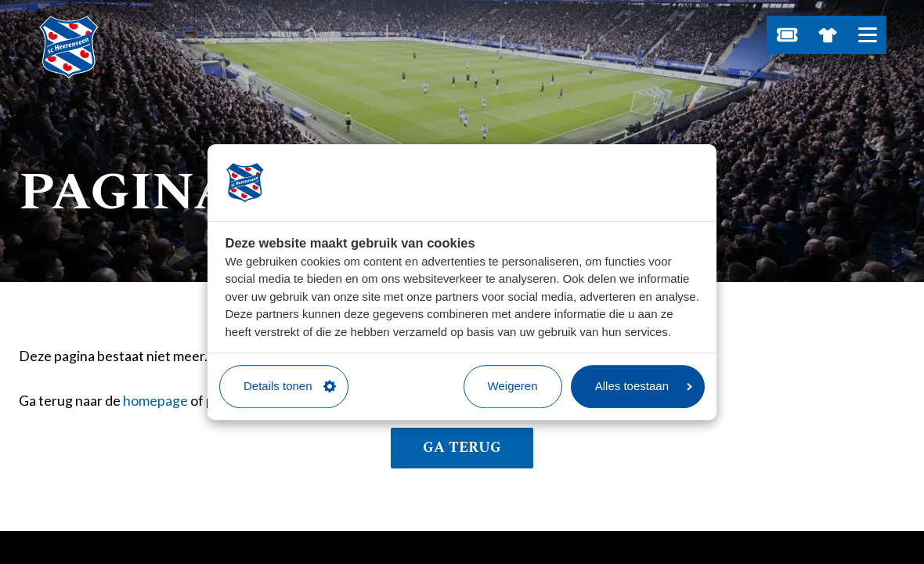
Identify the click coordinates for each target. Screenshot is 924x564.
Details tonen (290, 386)
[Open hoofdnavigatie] (867, 35)
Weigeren (513, 386)
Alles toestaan (644, 386)
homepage (155, 400)
